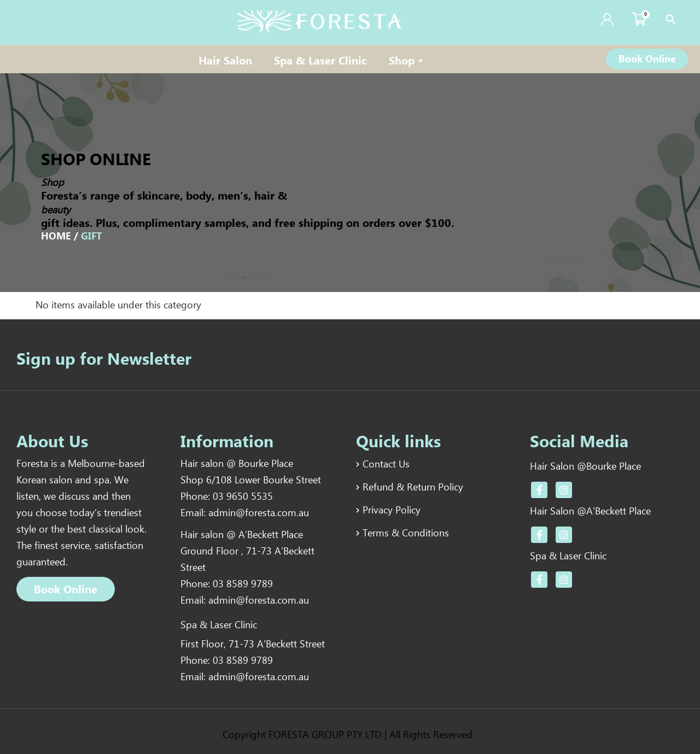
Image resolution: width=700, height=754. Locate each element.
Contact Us (386, 465)
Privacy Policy (392, 510)
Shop (407, 62)
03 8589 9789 (243, 585)
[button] (647, 59)
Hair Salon (225, 62)
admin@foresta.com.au (259, 514)
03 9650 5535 (243, 498)
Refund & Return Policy (413, 487)
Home (56, 237)
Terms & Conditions (406, 532)
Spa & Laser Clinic (320, 62)
